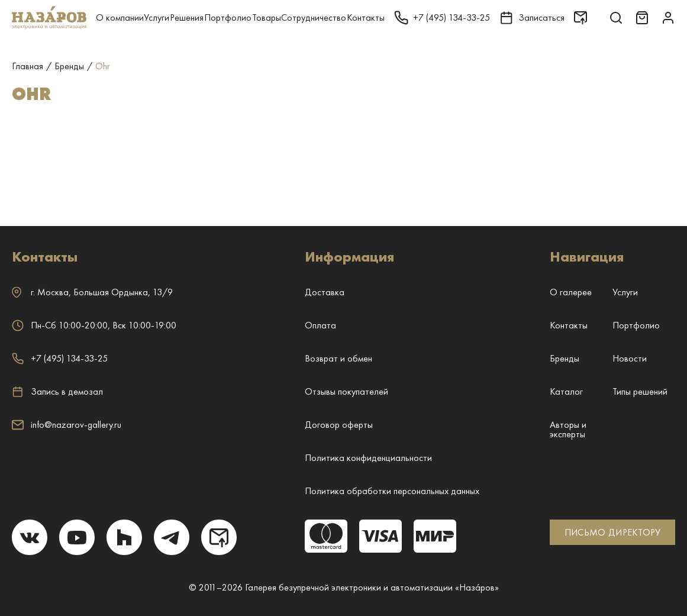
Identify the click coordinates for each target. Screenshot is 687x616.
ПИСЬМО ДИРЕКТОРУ (613, 532)
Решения (187, 17)
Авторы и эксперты (568, 429)
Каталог (566, 391)
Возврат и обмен (338, 358)
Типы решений (640, 391)
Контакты (366, 17)
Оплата (320, 325)
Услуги (157, 17)
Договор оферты (339, 425)
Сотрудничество (314, 17)
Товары (267, 17)
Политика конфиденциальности (368, 458)
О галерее (571, 292)
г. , (92, 292)
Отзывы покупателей (346, 391)
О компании (120, 17)
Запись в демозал (57, 392)
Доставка (325, 292)
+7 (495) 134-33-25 (60, 358)
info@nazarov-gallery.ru (67, 425)
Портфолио (228, 17)
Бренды (565, 358)
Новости (630, 358)
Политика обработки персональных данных (392, 491)
